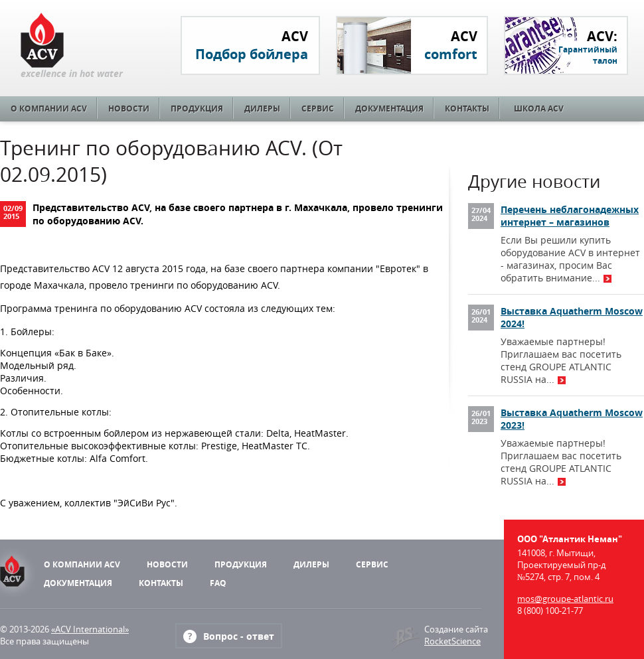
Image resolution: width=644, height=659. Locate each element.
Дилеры (262, 109)
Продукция (197, 109)
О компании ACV (49, 109)
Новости (129, 109)
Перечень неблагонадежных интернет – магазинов (570, 216)
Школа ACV (539, 109)
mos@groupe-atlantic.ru (565, 599)
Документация (389, 109)
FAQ (218, 583)
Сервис (318, 109)
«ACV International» (90, 629)
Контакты (467, 109)
